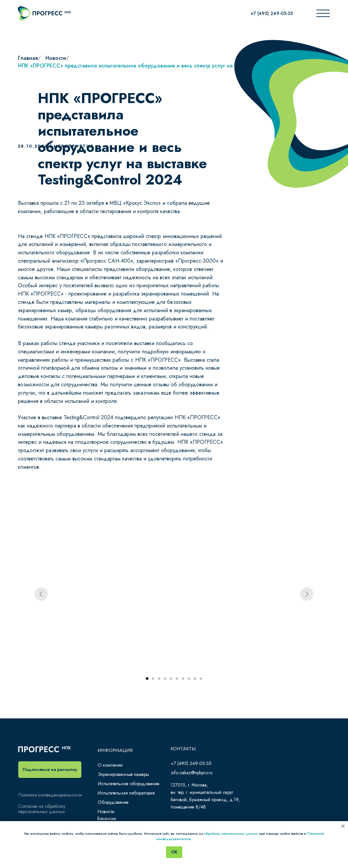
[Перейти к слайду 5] (171, 679)
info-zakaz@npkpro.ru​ (192, 773)
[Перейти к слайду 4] (165, 679)
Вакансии (107, 818)
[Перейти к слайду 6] (177, 679)
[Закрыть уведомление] (343, 826)
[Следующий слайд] (307, 594)
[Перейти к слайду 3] (159, 679)
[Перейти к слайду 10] (201, 679)
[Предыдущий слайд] (41, 594)
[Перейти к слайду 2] (153, 679)
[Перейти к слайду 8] (189, 679)
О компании (110, 765)
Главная (28, 58)
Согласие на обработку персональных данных (42, 809)
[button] (50, 770)
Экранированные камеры (124, 774)
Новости (56, 58)
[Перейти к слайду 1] (147, 679)
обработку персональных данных (231, 834)
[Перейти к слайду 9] (195, 679)
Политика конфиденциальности (50, 795)
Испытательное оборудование (129, 784)
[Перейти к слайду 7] (183, 679)
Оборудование (113, 802)
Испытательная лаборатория (126, 793)
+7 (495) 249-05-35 (272, 13)
